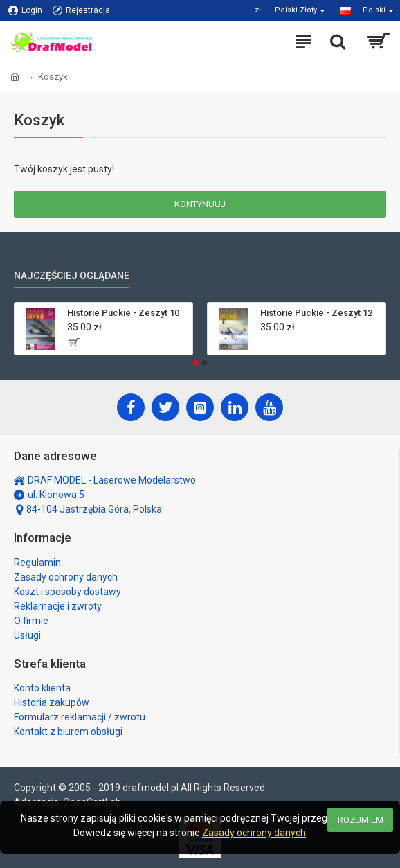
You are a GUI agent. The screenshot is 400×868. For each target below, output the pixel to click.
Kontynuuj (200, 204)
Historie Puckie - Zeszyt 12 (316, 313)
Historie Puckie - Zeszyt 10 (123, 313)
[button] (196, 363)
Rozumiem (361, 820)
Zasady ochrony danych (254, 833)
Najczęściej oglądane (72, 276)
